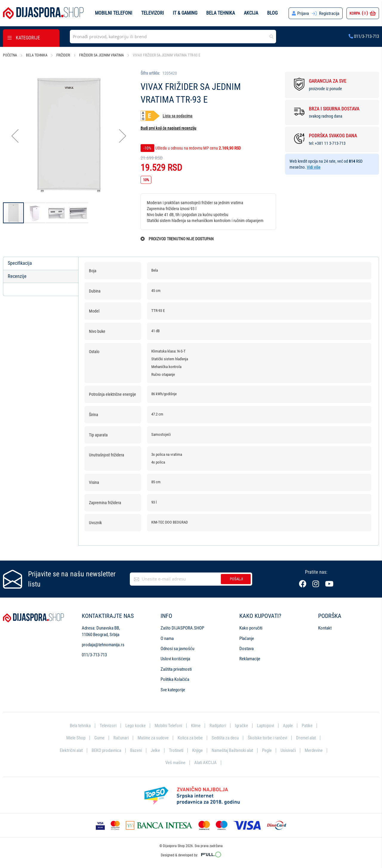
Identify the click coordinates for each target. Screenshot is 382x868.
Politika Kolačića (175, 679)
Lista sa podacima (178, 116)
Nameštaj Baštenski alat (232, 750)
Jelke (155, 750)
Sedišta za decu (225, 738)
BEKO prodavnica (106, 750)
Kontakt (325, 628)
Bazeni (136, 750)
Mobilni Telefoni (168, 726)
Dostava (247, 649)
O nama (167, 638)
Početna (10, 55)
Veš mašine (175, 763)
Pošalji (236, 579)
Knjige (197, 750)
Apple (288, 726)
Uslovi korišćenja (175, 659)
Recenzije (17, 276)
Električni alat (71, 750)
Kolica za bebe (190, 738)
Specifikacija (20, 263)
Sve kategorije (173, 690)
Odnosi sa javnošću (177, 649)
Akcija (251, 13)
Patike (307, 726)
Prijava (303, 13)
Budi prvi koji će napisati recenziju (168, 128)
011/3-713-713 (364, 36)
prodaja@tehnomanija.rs (103, 645)
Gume (99, 738)
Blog (272, 13)
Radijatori (218, 726)
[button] (15, 136)
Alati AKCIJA (205, 763)
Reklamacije (250, 659)
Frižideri (63, 55)
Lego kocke (135, 726)
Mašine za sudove (153, 738)
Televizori (153, 13)
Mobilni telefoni (114, 13)
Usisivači (288, 750)
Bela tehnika (221, 13)
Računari (121, 738)
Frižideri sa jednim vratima (101, 55)
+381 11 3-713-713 (330, 143)
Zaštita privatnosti (176, 669)
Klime (196, 726)
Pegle (267, 750)
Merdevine (314, 750)
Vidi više (314, 167)
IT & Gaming (185, 13)
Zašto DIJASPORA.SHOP (182, 628)
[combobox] (173, 37)
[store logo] (43, 13)
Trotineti (176, 750)
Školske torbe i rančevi (267, 738)
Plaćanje (247, 638)
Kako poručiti (251, 628)
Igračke (241, 726)
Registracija (329, 13)
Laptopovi (265, 726)
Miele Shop (76, 738)
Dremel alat (306, 738)
